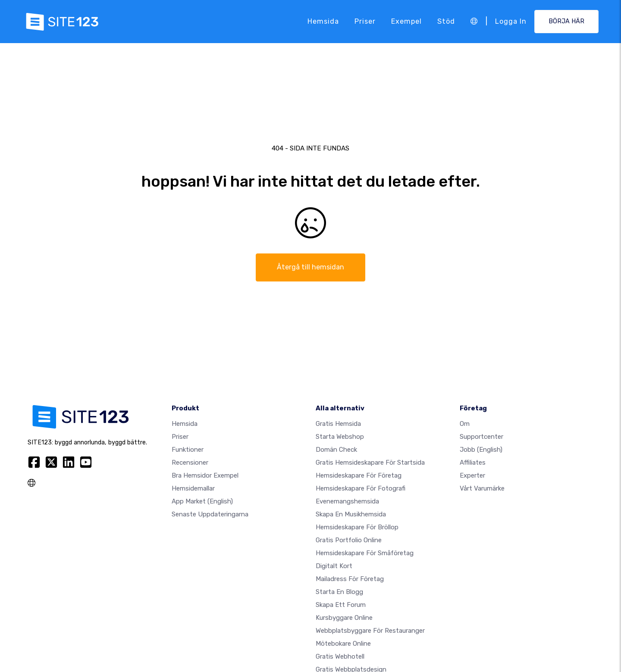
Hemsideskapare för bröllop (357, 527)
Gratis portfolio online (349, 540)
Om (465, 424)
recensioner (190, 463)
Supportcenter (481, 437)
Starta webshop (340, 437)
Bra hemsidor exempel (205, 475)
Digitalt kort (334, 566)
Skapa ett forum (341, 605)
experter (472, 475)
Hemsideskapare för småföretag (365, 553)
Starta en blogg (339, 592)
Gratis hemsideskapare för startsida (370, 463)
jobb (481, 450)
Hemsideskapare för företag (359, 475)
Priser (365, 21)
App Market (202, 501)
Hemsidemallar (193, 488)
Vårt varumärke (482, 488)
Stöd (446, 21)
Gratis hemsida (338, 424)
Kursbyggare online (344, 618)
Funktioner (188, 450)
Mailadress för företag (350, 579)
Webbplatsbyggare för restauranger (370, 631)
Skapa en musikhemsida (351, 514)
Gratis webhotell (340, 656)
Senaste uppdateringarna (210, 514)
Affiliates (473, 463)
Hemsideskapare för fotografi (361, 488)
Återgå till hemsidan (310, 267)
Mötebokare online (343, 644)
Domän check (336, 450)
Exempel (406, 21)
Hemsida (323, 21)
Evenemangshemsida (347, 501)
